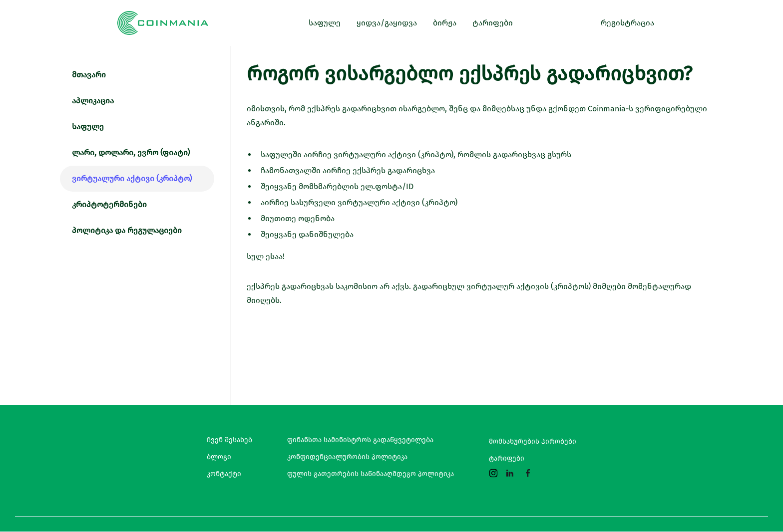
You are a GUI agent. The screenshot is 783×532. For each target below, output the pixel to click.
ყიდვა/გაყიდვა (387, 23)
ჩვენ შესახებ (229, 440)
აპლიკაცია (93, 101)
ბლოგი (219, 457)
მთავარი (89, 75)
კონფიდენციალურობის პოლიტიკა (347, 457)
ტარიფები (507, 459)
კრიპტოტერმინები (109, 204)
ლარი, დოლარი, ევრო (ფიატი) (131, 152)
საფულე (88, 127)
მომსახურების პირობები (533, 442)
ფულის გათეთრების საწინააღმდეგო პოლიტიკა (371, 474)
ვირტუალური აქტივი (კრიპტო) (132, 178)
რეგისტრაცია (627, 23)
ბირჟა (445, 23)
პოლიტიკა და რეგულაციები (127, 230)
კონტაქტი (224, 474)
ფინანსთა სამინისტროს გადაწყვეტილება (360, 440)
